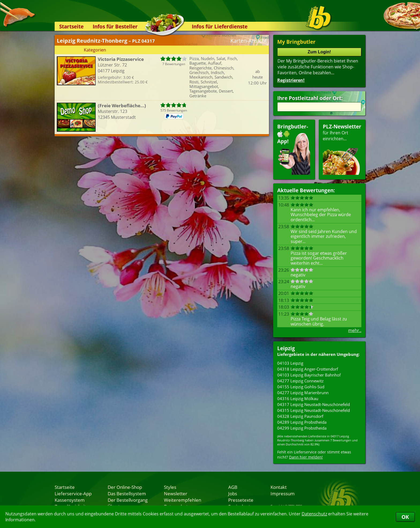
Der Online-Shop (125, 487)
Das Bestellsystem (127, 493)
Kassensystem (70, 500)
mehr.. (355, 330)
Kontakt (279, 487)
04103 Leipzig (290, 363)
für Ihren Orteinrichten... (342, 149)
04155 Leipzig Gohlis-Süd (301, 387)
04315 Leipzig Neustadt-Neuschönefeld (314, 410)
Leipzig (286, 348)
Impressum (283, 493)
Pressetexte (241, 500)
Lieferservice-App (73, 493)
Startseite (71, 26)
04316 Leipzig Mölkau (298, 398)
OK (405, 517)
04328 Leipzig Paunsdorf (300, 416)
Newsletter (176, 493)
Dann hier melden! (306, 457)
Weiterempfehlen (183, 500)
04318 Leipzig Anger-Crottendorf (308, 369)
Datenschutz (314, 514)
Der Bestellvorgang (128, 500)
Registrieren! (291, 80)
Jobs (233, 493)
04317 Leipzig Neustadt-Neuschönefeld (314, 404)
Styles (170, 487)
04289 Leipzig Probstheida (302, 422)
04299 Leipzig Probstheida (302, 428)
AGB (233, 487)
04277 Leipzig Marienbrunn (303, 393)
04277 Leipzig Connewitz (300, 381)
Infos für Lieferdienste (220, 26)
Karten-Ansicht (249, 41)
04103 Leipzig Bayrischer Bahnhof (309, 375)
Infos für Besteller (115, 26)
